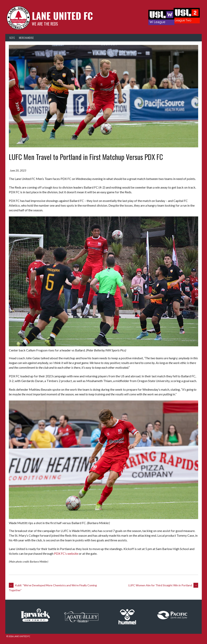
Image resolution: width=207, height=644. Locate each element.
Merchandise (26, 39)
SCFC (12, 39)
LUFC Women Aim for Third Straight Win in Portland (163, 585)
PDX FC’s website (66, 553)
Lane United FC (61, 17)
